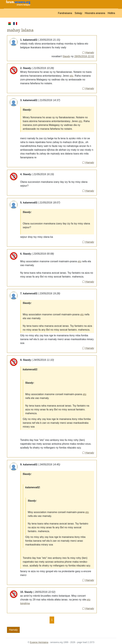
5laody (66, 56)
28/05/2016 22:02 (84, 56)
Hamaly (88, 53)
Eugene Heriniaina (39, 642)
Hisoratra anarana (95, 13)
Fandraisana (65, 13)
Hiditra (111, 13)
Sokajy (78, 13)
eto (71, 76)
